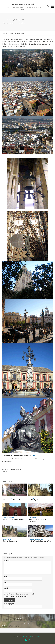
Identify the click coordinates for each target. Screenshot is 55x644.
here (33, 455)
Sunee (13, 33)
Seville (7, 472)
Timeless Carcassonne (10, 541)
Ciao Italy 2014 (32, 539)
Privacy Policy (37, 636)
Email (6, 582)
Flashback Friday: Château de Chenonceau (37, 520)
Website (7, 588)
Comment (7, 560)
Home (5, 20)
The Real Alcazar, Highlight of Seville (14, 520)
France (35, 518)
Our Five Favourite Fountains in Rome (40, 541)
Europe (11, 20)
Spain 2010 (22, 20)
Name (6, 576)
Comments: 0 (20, 33)
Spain (16, 20)
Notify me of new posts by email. (17, 597)
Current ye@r (9, 604)
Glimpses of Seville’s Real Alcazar (13, 500)
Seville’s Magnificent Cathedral (38, 500)
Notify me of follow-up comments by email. (20, 594)
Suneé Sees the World (25, 636)
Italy (42, 539)
